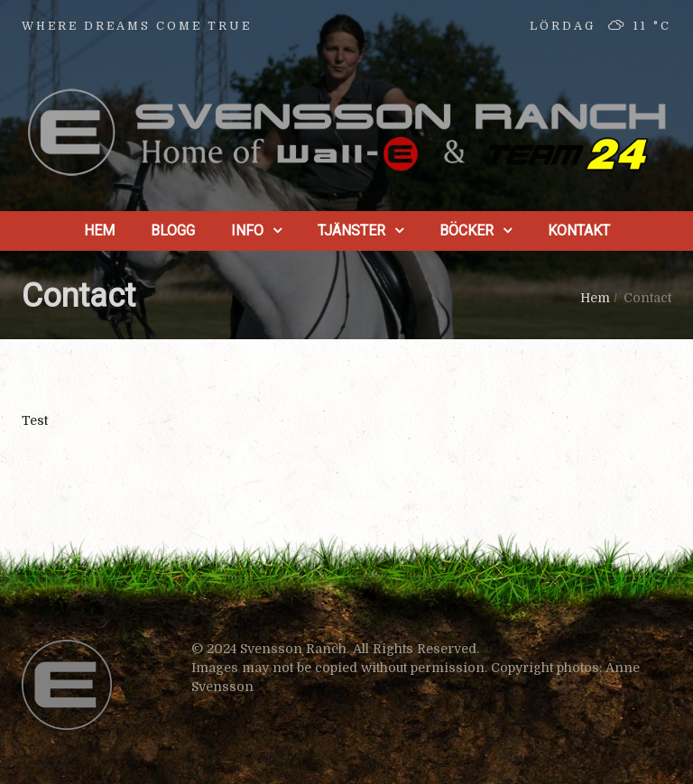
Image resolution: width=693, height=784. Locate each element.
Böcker (467, 231)
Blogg (173, 231)
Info (247, 231)
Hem (99, 231)
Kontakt (579, 231)
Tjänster (351, 231)
